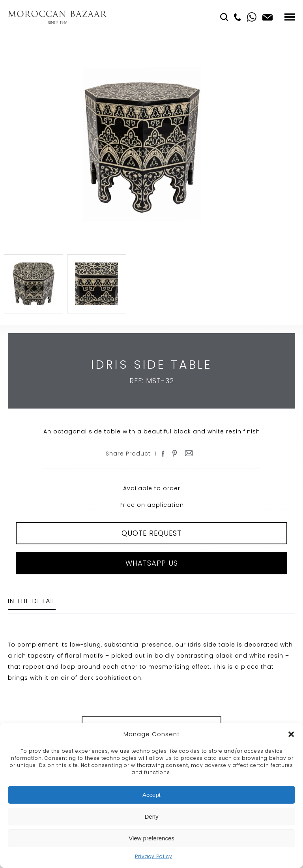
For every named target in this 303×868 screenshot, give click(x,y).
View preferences (151, 838)
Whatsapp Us (152, 563)
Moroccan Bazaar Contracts (57, 17)
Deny (151, 816)
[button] (291, 734)
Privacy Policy (154, 856)
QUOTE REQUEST (151, 533)
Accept (151, 795)
